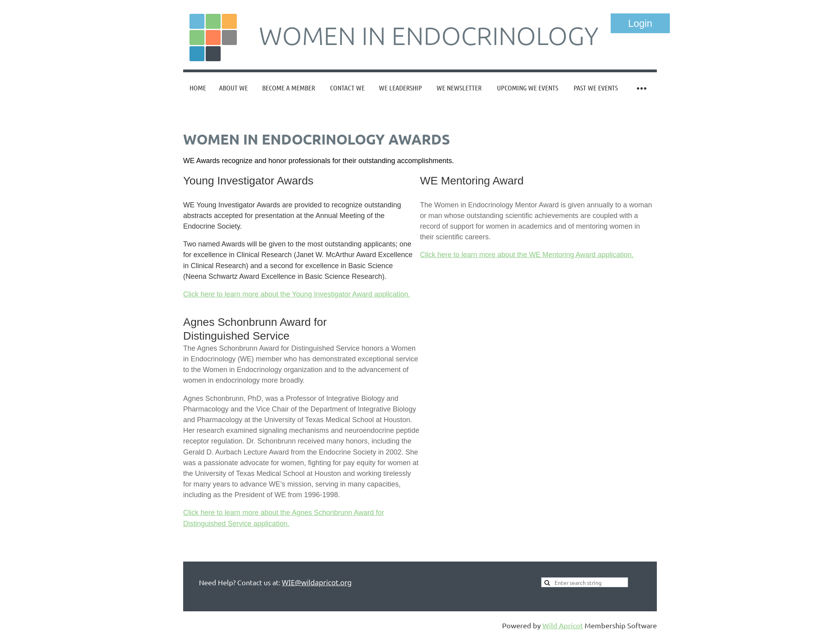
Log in (640, 23)
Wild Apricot (563, 625)
